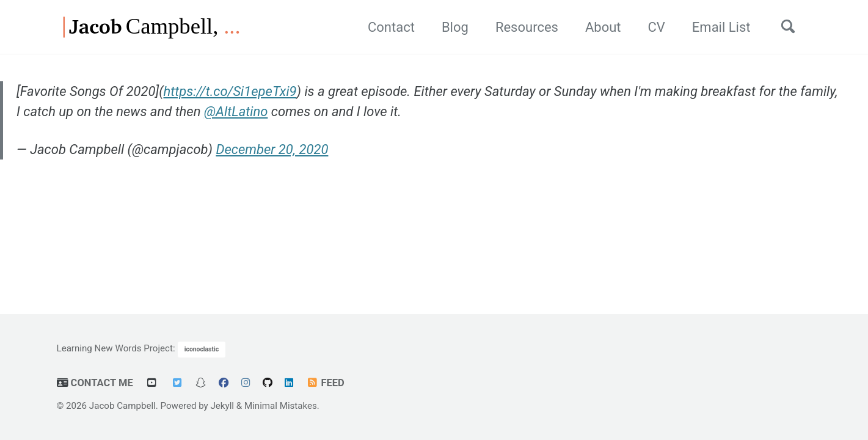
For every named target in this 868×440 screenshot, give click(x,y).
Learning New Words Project (115, 348)
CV (657, 27)
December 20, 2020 (272, 149)
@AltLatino (236, 112)
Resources (527, 27)
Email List (721, 27)
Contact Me (95, 383)
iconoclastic (202, 349)
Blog (455, 27)
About (603, 27)
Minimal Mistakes (281, 406)
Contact (391, 27)
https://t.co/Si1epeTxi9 (230, 91)
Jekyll (223, 406)
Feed (325, 383)
